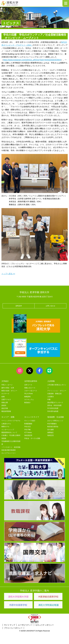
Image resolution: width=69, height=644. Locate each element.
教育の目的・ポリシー (9, 391)
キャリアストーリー (9, 453)
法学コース (28, 385)
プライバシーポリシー (13, 628)
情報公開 (5, 403)
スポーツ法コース (31, 391)
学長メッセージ (7, 385)
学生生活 (27, 427)
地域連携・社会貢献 (56, 417)
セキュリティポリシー (45, 625)
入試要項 (50, 397)
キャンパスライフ (32, 417)
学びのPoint (28, 394)
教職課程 (27, 397)
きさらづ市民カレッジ (55, 421)
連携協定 (50, 432)
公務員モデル (6, 424)
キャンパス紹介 (30, 421)
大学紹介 (5, 381)
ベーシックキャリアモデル (11, 421)
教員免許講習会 (53, 427)
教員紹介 (27, 403)
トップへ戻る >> (8, 274)
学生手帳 (27, 430)
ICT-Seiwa (28, 432)
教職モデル (5, 427)
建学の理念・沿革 (8, 388)
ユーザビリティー (25, 625)
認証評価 (5, 408)
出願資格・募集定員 (54, 394)
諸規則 (4, 405)
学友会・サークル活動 (32, 438)
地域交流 (50, 435)
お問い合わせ (50, 306)
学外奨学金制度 (53, 411)
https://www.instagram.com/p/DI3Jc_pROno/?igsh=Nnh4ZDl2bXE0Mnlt (32, 60)
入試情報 (51, 381)
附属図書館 (28, 424)
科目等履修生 (52, 424)
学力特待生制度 (53, 408)
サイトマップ (10, 625)
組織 (3, 397)
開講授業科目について (9, 432)
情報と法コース (30, 388)
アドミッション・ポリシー (57, 391)
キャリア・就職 (8, 417)
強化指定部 (28, 435)
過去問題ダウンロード (55, 403)
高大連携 (50, 430)
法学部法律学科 (31, 381)
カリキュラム (29, 400)
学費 (49, 400)
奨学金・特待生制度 (54, 405)
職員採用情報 (6, 411)
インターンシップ (8, 430)
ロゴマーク (5, 394)
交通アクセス (6, 400)
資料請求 (19, 306)
